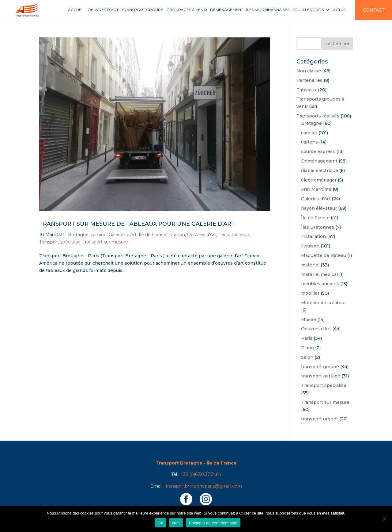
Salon (307, 357)
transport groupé (320, 367)
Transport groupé (142, 10)
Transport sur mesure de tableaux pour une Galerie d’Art (137, 224)
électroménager (319, 180)
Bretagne (78, 235)
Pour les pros (308, 10)
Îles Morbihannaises (268, 10)
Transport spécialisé (60, 242)
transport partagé (321, 376)
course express (318, 151)
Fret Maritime (316, 189)
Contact (374, 10)
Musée (309, 320)
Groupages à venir (187, 10)
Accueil (76, 10)
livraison (177, 235)
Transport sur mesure (105, 242)
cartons (309, 142)
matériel (310, 265)
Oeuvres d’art (103, 10)
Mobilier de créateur (324, 303)
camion (99, 235)
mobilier (310, 293)
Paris (224, 235)
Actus (339, 10)
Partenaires (309, 80)
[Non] (384, 519)
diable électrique (320, 170)
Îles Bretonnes (318, 227)
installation (313, 236)
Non (176, 523)
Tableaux (240, 235)
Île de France (153, 235)
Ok (160, 523)
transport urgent (320, 419)
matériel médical (319, 274)
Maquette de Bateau (324, 255)
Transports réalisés (318, 116)
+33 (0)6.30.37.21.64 (201, 474)
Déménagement (227, 10)
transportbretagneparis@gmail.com (204, 486)
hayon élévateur (319, 208)
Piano (307, 348)
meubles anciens (320, 284)
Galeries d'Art (123, 235)
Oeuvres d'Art (202, 235)
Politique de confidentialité (213, 523)
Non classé (309, 71)
